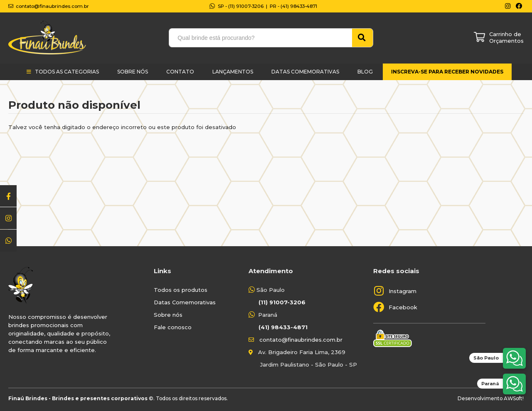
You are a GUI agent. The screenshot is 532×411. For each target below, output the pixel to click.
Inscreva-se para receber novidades (447, 72)
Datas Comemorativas (305, 72)
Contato (180, 72)
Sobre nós (168, 315)
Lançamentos (233, 72)
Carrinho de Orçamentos (506, 37)
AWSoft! (514, 398)
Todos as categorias (67, 72)
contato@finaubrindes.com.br (301, 340)
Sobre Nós (133, 72)
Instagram (403, 291)
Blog (365, 72)
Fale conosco (173, 327)
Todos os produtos (181, 290)
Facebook (403, 307)
